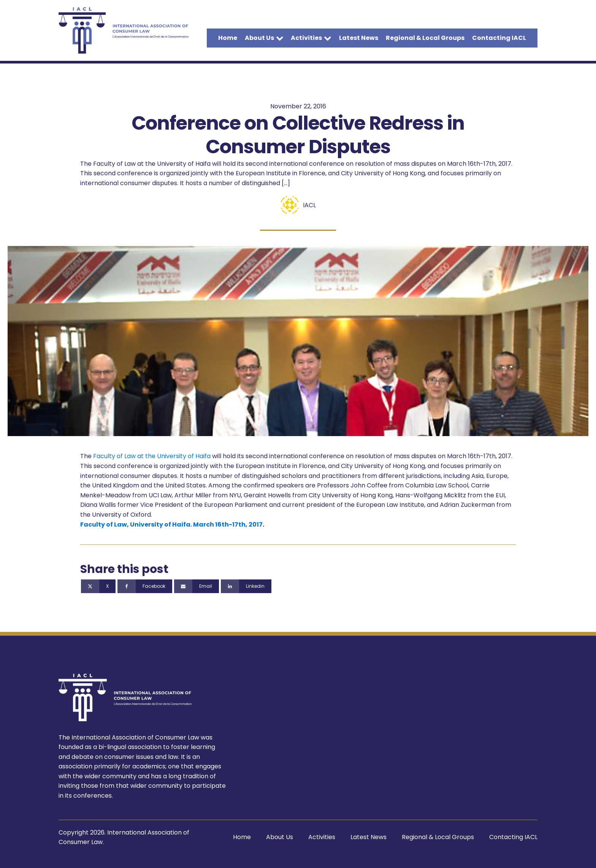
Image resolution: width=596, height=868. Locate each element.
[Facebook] (145, 586)
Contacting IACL (499, 38)
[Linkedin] (246, 586)
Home (228, 38)
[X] (98, 586)
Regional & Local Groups (425, 38)
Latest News (359, 38)
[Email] (197, 586)
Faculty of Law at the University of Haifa (152, 456)
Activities (311, 38)
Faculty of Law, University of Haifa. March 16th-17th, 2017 (171, 524)
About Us (264, 38)
